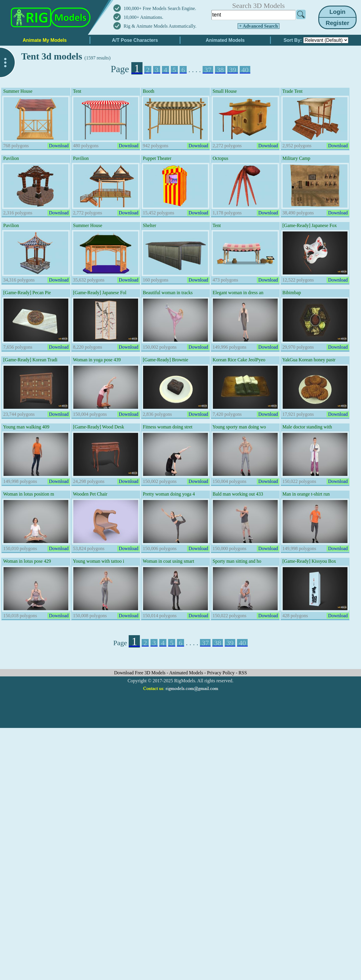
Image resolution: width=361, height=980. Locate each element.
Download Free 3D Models (140, 673)
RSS (243, 673)
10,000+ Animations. (144, 17)
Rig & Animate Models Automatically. (160, 26)
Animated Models (187, 673)
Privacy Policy (221, 673)
